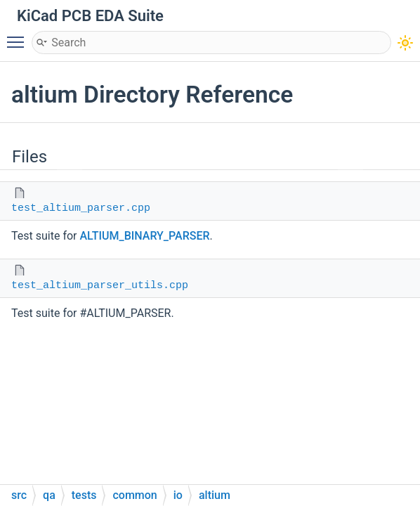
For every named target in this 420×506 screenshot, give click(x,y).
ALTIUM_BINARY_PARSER (144, 236)
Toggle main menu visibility (19, 36)
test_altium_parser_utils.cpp (100, 286)
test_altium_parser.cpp (81, 208)
